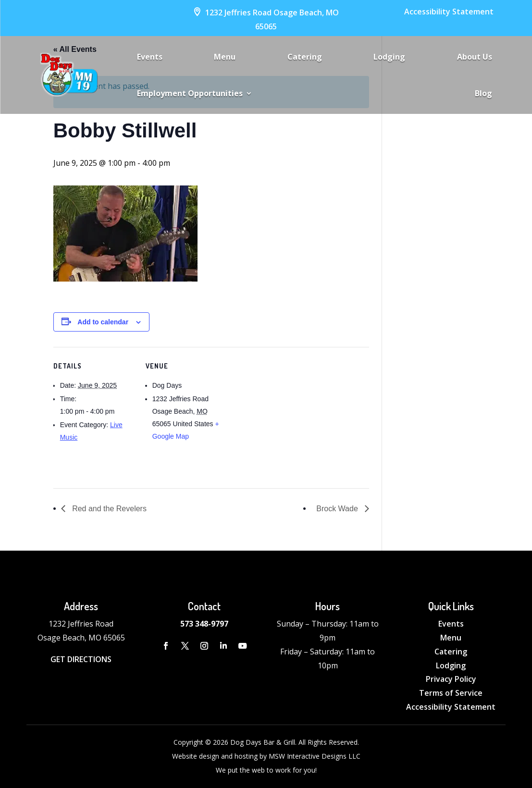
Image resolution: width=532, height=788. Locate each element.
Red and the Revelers (108, 509)
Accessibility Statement (449, 12)
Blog (483, 93)
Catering (305, 57)
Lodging (389, 57)
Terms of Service (451, 693)
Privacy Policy (451, 679)
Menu (225, 57)
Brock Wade (338, 509)
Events (150, 57)
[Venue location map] (289, 413)
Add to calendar (103, 322)
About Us (475, 57)
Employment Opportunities (190, 93)
